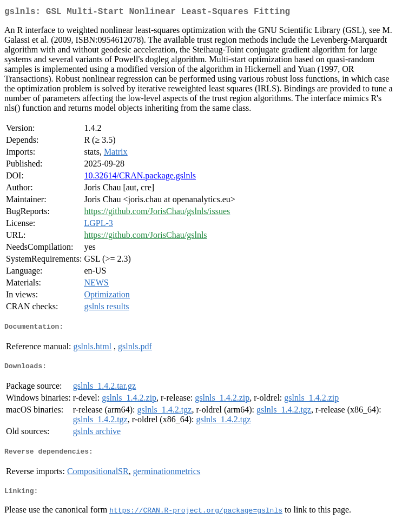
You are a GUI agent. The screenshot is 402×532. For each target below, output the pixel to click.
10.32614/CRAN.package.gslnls (140, 178)
